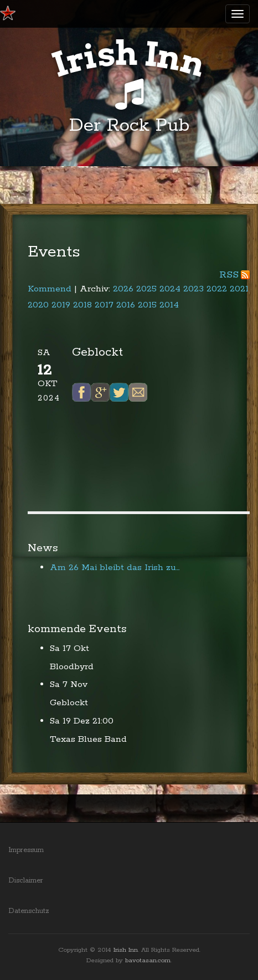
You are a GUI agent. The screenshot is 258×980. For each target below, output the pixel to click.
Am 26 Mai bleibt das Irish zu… (115, 568)
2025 (146, 289)
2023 (193, 289)
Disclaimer (26, 881)
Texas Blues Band (88, 739)
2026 (123, 289)
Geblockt (69, 703)
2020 (38, 305)
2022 (217, 289)
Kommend (50, 289)
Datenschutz (29, 911)
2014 (169, 305)
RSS (229, 275)
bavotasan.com (148, 960)
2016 (126, 305)
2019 (61, 305)
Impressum (26, 850)
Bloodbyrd (72, 667)
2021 (239, 289)
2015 (147, 305)
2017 (104, 305)
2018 (82, 305)
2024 (170, 289)
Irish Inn (126, 950)
